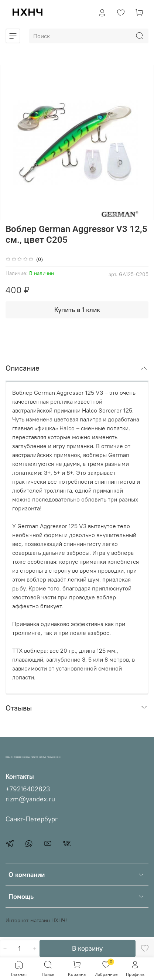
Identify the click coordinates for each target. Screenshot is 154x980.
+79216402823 (28, 789)
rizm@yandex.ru (30, 799)
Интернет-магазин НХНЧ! (36, 920)
